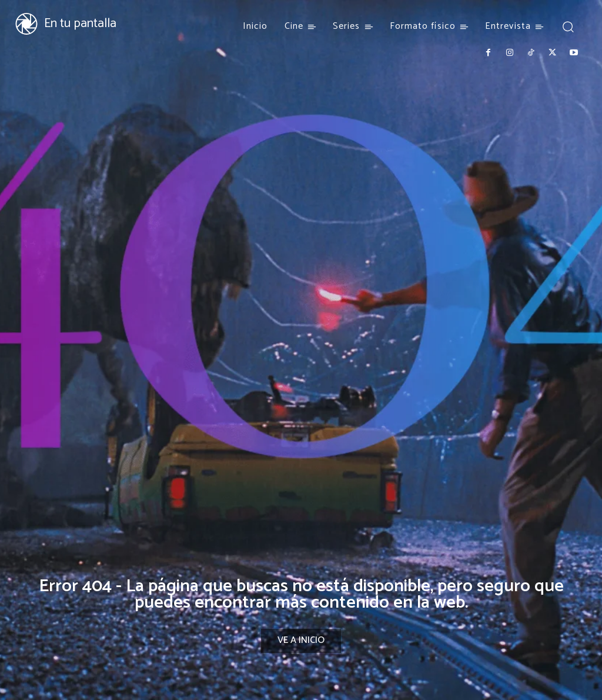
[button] (568, 26)
